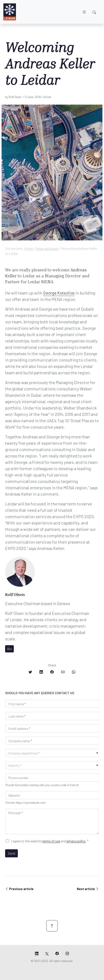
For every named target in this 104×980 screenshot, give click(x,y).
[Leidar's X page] (47, 953)
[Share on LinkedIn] (41, 672)
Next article (88, 889)
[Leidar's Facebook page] (57, 953)
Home (29, 248)
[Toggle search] (94, 12)
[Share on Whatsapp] (74, 672)
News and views (47, 248)
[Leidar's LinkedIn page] (37, 953)
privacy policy (76, 841)
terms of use (51, 841)
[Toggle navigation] (84, 12)
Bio (9, 649)
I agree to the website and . (50, 841)
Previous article (19, 889)
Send (11, 853)
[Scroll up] (52, 926)
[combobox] (53, 753)
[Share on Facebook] (52, 672)
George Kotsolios (59, 293)
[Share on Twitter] (30, 672)
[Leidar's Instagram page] (67, 953)
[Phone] (53, 778)
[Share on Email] (63, 672)
